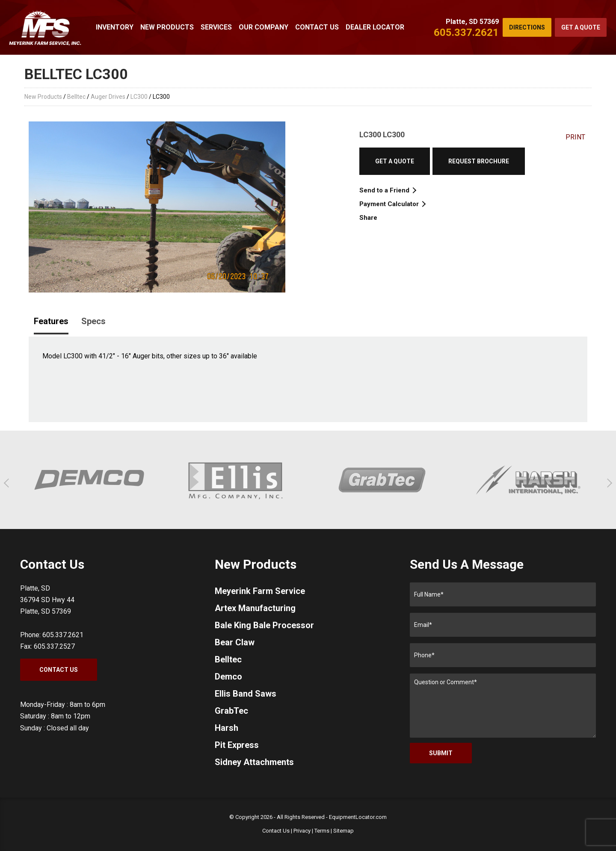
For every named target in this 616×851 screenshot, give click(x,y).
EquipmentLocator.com (358, 817)
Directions (527, 27)
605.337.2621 (466, 33)
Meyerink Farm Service (260, 591)
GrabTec (231, 711)
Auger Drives (108, 97)
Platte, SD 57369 (472, 22)
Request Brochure (479, 161)
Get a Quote (581, 27)
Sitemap (344, 831)
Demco (228, 677)
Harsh (227, 728)
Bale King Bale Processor (264, 625)
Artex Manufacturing (255, 608)
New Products (167, 27)
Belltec (76, 97)
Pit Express (237, 745)
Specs (93, 321)
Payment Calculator (392, 204)
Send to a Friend (387, 190)
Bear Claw (235, 642)
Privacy (302, 831)
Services (216, 27)
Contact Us (317, 27)
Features (51, 321)
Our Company (264, 27)
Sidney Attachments (254, 762)
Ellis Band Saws (246, 694)
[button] (8, 483)
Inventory (115, 27)
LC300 (139, 97)
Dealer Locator (375, 27)
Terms (322, 831)
